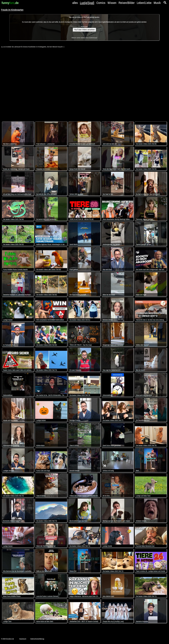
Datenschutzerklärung (37, 639)
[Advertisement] (84, 83)
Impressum (23, 639)
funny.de (10, 3)
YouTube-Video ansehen (84, 30)
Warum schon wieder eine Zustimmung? (84, 38)
